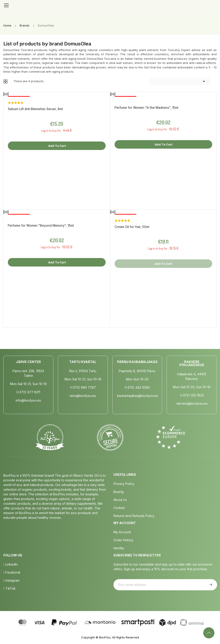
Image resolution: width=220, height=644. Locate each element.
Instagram (11, 580)
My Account (122, 532)
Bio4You (105, 637)
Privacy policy (124, 484)
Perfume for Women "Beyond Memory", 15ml (41, 225)
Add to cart (57, 146)
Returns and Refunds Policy (134, 516)
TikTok (9, 588)
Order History (123, 540)
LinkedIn (10, 564)
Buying (118, 492)
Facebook (12, 572)
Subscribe (210, 585)
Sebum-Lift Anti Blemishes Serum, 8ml (35, 109)
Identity (119, 548)
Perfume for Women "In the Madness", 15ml (146, 108)
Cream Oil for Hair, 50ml (132, 227)
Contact (119, 508)
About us (120, 500)
